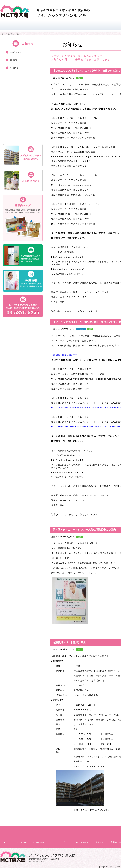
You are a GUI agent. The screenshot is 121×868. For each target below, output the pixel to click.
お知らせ (11, 34)
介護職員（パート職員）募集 (69, 642)
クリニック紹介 (85, 26)
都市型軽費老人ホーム (23, 108)
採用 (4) (13, 60)
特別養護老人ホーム (23, 89)
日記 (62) (14, 68)
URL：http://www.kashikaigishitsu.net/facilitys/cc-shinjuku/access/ (86, 408)
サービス (58, 26)
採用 (79, 78)
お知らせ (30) (16, 52)
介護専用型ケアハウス (23, 127)
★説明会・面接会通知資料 (64, 355)
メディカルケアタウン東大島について (29, 26)
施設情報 (99, 842)
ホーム (7, 26)
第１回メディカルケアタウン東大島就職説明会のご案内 (84, 530)
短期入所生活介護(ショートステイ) (23, 99)
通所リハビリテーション (23, 136)
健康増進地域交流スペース (23, 118)
